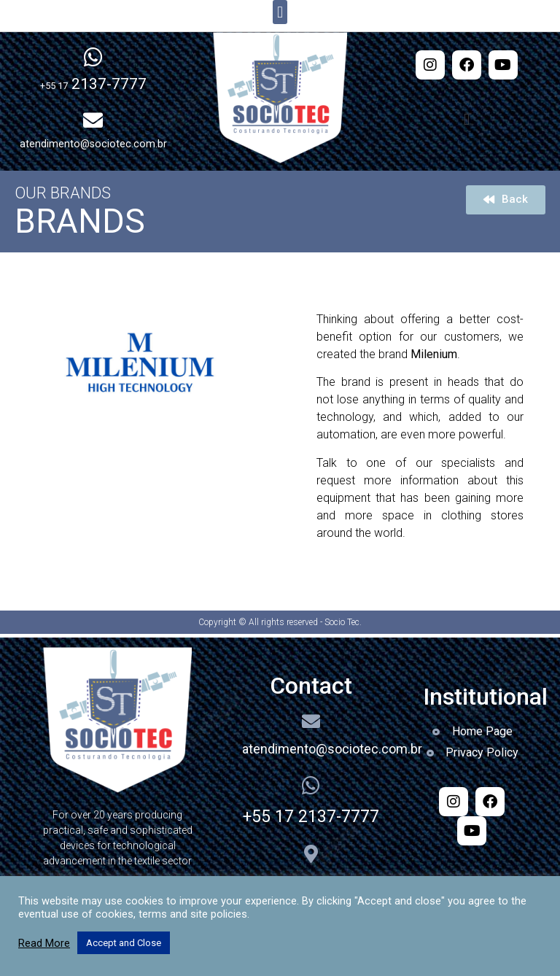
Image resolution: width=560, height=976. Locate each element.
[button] (280, 12)
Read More (44, 943)
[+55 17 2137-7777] (311, 786)
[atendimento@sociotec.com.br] (311, 721)
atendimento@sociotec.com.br (332, 749)
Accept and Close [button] (124, 943)
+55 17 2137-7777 (311, 817)
